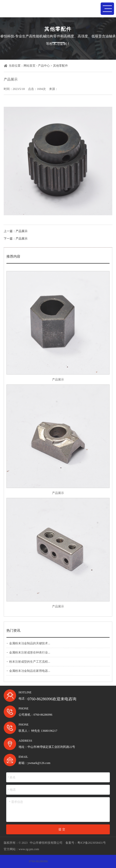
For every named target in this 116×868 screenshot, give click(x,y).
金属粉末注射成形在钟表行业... (30, 652)
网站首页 (29, 66)
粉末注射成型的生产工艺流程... (30, 662)
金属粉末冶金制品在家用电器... (30, 671)
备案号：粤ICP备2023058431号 (86, 843)
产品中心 (44, 66)
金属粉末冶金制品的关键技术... (30, 643)
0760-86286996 (38, 861)
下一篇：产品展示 (16, 239)
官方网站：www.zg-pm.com (21, 849)
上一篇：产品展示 (16, 231)
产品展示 (58, 380)
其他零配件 (60, 66)
